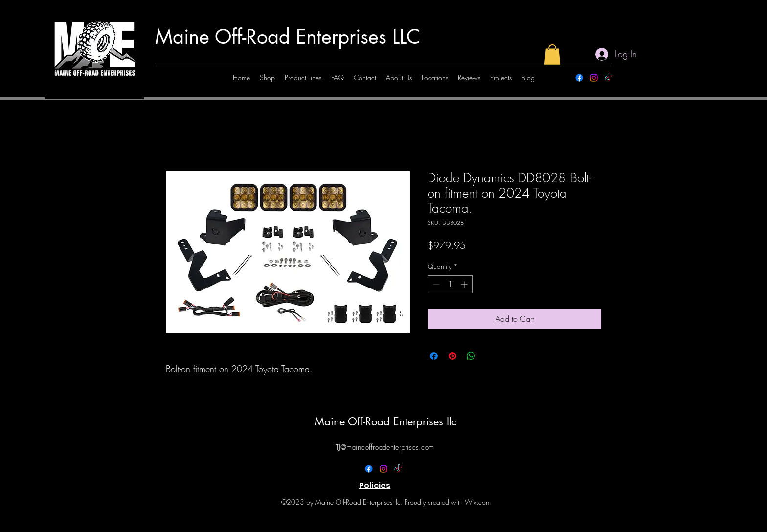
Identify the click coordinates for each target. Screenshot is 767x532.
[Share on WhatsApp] (471, 356)
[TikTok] (609, 78)
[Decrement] (435, 284)
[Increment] (465, 284)
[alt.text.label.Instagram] (594, 78)
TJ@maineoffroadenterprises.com (385, 447)
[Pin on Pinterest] (452, 356)
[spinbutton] (450, 284)
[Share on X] (490, 356)
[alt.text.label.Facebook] (579, 78)
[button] (552, 55)
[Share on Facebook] (434, 356)
